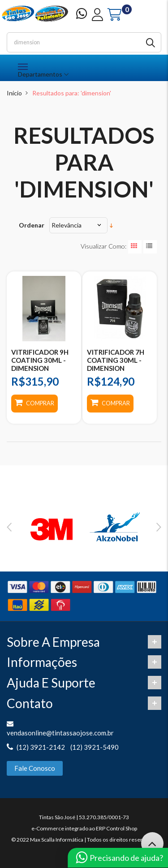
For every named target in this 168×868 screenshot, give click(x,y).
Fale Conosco (35, 768)
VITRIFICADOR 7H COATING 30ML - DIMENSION (116, 360)
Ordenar (32, 225)
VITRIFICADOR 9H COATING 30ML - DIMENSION (40, 360)
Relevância (67, 225)
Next (159, 527)
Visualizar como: (103, 246)
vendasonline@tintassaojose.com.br (60, 733)
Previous (9, 527)
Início (14, 93)
